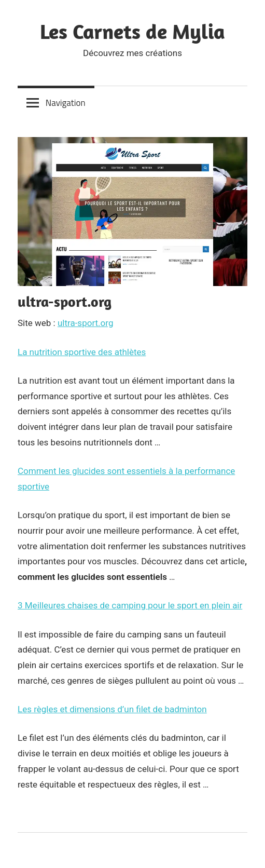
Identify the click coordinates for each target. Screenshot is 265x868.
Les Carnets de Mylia (132, 31)
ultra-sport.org (86, 323)
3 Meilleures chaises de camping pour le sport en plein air (130, 605)
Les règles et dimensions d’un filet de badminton (112, 709)
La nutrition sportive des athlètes (82, 352)
